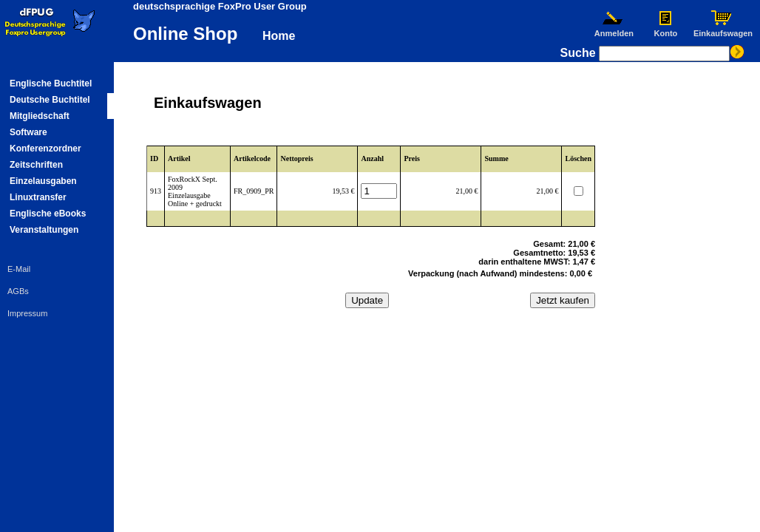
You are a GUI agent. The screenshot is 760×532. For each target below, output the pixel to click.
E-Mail (19, 269)
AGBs (18, 291)
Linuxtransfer (38, 197)
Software (28, 132)
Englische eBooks (48, 214)
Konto (666, 30)
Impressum (27, 313)
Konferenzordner (45, 149)
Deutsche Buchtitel (50, 100)
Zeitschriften (36, 165)
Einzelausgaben (43, 181)
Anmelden (614, 30)
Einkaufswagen (723, 30)
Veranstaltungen (44, 230)
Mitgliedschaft (40, 116)
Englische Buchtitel (51, 83)
